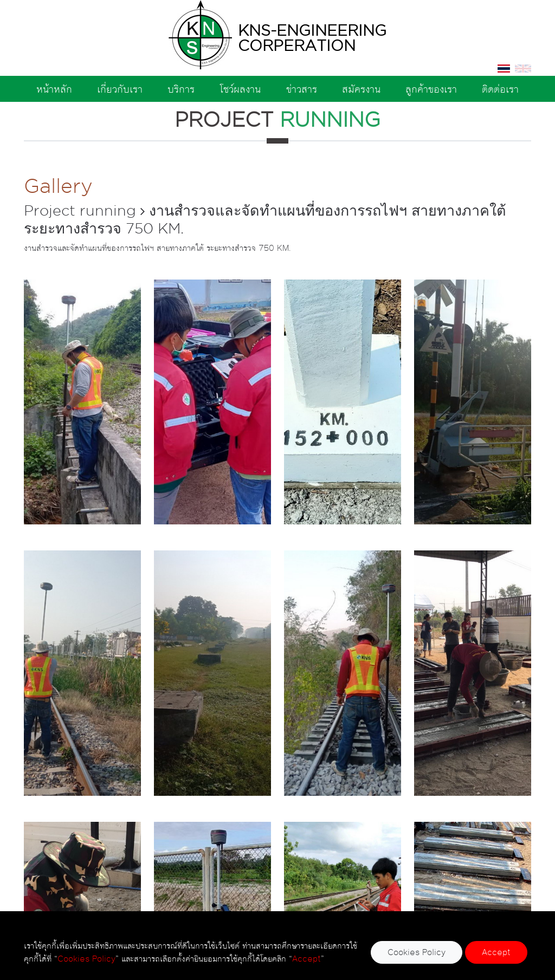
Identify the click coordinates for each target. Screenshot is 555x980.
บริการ (181, 89)
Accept (496, 952)
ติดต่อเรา (500, 89)
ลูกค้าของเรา (431, 89)
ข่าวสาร (302, 89)
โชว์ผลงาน (240, 89)
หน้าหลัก (54, 89)
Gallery (58, 186)
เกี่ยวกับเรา (120, 89)
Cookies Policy (417, 952)
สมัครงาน (361, 89)
